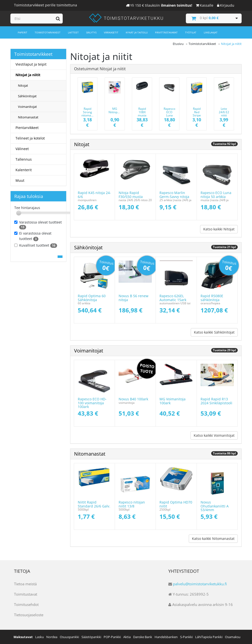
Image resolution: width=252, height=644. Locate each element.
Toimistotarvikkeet (48, 32)
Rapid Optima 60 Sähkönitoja (92, 298)
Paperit (23, 32)
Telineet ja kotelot (30, 138)
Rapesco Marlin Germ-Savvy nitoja (174, 195)
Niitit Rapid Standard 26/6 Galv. (94, 504)
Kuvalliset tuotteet (36, 245)
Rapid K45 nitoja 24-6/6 (94, 195)
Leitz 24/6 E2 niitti (224, 112)
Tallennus (24, 159)
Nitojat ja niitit (28, 75)
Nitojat (23, 85)
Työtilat (191, 32)
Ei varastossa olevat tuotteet (33, 236)
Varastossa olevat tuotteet (38, 225)
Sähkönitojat (27, 96)
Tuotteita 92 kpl (224, 144)
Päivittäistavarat (166, 32)
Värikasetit (111, 32)
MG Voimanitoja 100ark (173, 401)
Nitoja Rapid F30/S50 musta (131, 195)
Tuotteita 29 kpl (224, 350)
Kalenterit (24, 170)
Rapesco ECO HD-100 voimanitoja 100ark (92, 403)
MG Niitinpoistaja (118, 110)
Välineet (22, 149)
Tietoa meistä (25, 584)
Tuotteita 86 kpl (224, 453)
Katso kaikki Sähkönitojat (214, 332)
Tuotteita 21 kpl (224, 247)
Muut (20, 180)
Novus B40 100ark (133, 399)
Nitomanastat (28, 117)
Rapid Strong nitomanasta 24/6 (90, 114)
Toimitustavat (26, 594)
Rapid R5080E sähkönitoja (212, 298)
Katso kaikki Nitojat (219, 229)
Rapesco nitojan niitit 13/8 (132, 504)
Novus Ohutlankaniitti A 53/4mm (215, 506)
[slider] (19, 213)
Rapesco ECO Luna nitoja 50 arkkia (169, 115)
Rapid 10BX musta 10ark (142, 114)
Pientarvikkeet (27, 128)
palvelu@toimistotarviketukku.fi (200, 584)
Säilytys (91, 32)
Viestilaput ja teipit (31, 64)
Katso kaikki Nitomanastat (213, 539)
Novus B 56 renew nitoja (134, 298)
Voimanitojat (27, 107)
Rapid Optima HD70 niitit (176, 504)
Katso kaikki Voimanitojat (214, 435)
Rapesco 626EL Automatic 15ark (173, 298)
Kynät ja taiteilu (137, 32)
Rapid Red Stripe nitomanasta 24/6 (199, 115)
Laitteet (73, 32)
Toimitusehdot (26, 604)
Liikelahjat (211, 32)
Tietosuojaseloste (29, 615)
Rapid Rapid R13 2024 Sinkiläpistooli (216, 401)
